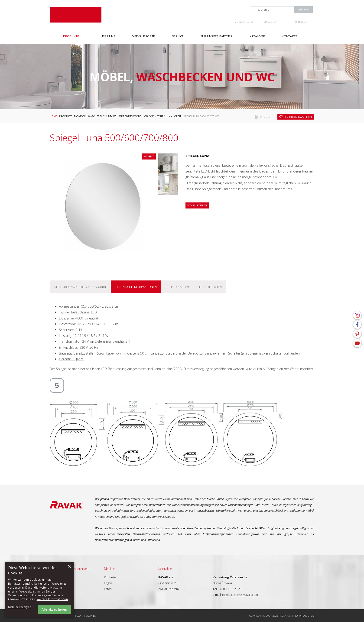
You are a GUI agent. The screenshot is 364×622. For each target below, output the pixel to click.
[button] (21, 607)
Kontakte (110, 577)
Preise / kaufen (177, 287)
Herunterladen (210, 287)
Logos (108, 583)
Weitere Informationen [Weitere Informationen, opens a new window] (52, 599)
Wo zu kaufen (197, 205)
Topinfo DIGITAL (305, 616)
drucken (266, 117)
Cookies (91, 616)
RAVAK (76, 15)
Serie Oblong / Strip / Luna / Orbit (80, 287)
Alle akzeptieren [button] (54, 609)
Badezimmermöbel (130, 116)
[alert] (39, 589)
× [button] (69, 567)
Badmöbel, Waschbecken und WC (95, 116)
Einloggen (271, 22)
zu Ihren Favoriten (298, 117)
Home (53, 116)
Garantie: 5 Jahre (71, 359)
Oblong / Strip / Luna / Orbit (163, 116)
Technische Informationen (136, 287)
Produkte (66, 116)
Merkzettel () (244, 22)
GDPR (80, 616)
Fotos (108, 589)
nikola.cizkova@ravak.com (240, 595)
